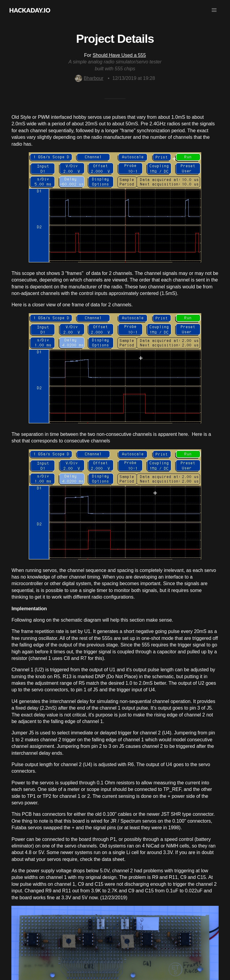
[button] (214, 10)
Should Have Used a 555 (119, 55)
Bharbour (89, 78)
